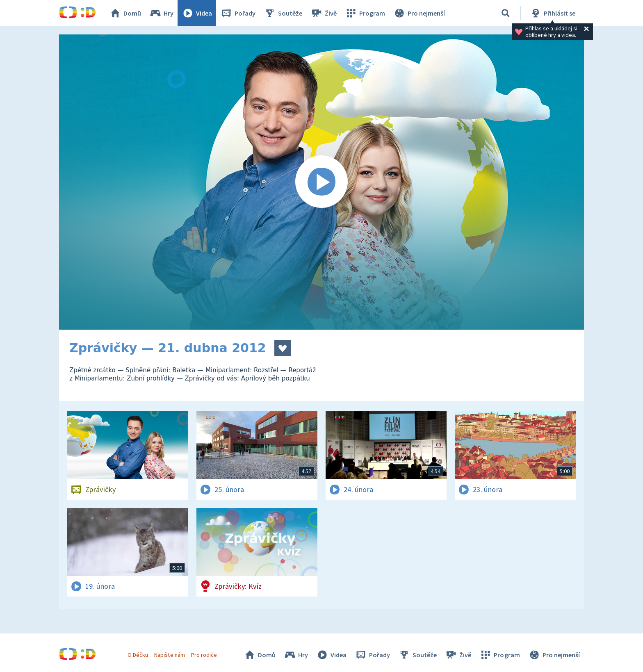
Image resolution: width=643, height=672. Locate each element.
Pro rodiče (204, 655)
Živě (324, 13)
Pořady (238, 13)
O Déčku (138, 655)
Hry (161, 13)
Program (365, 13)
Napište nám (169, 655)
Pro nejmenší (419, 13)
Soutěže (283, 13)
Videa (197, 13)
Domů (125, 13)
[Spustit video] (321, 182)
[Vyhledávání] (506, 13)
